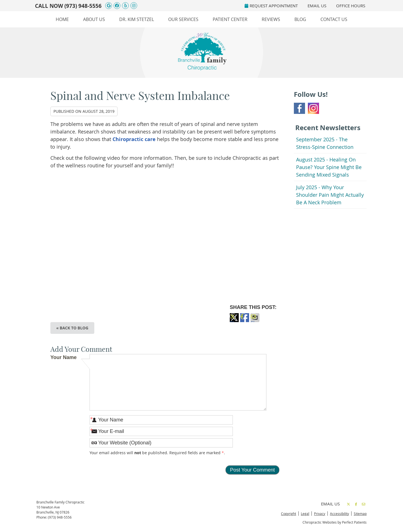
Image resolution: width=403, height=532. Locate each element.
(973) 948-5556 (83, 6)
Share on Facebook (245, 321)
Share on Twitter (234, 321)
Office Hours (351, 6)
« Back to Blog (72, 328)
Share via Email (255, 321)
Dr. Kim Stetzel (137, 19)
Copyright (289, 514)
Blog (300, 19)
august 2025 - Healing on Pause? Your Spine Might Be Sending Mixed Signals (329, 167)
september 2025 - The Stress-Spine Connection (325, 143)
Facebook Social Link (299, 108)
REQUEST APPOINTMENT (271, 6)
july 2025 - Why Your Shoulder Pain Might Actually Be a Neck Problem (330, 195)
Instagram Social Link (313, 108)
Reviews (271, 19)
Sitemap (360, 514)
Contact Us (334, 19)
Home (62, 19)
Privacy (320, 514)
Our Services (183, 19)
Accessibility (339, 514)
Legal (305, 514)
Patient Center (230, 19)
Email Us (317, 6)
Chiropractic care (134, 139)
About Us (94, 19)
